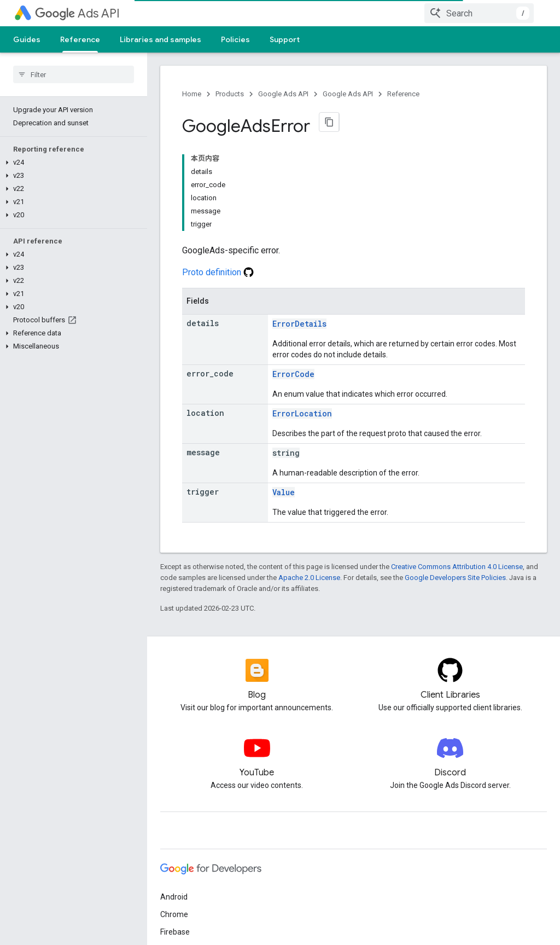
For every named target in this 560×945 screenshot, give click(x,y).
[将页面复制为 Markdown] (329, 122)
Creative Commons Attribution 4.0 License (457, 567)
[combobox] (479, 13)
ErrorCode (293, 374)
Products (230, 94)
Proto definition (218, 272)
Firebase (175, 932)
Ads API (77, 13)
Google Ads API (283, 94)
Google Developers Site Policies (455, 578)
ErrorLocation (302, 413)
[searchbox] (74, 74)
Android (174, 897)
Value (284, 492)
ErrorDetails (299, 324)
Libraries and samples (161, 39)
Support (285, 39)
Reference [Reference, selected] (80, 39)
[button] (71, 163)
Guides (27, 39)
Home (192, 94)
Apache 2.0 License (309, 578)
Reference (403, 94)
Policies (235, 39)
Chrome (174, 914)
